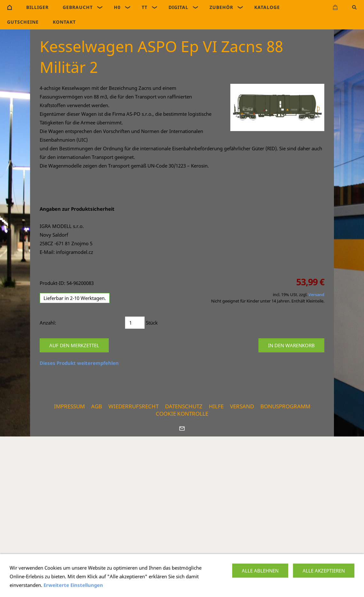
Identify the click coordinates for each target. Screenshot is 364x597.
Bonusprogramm (285, 406)
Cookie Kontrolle (182, 414)
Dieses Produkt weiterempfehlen (79, 363)
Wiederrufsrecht (134, 406)
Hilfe (216, 406)
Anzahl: (48, 323)
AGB (97, 406)
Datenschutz (184, 406)
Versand (316, 295)
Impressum (69, 406)
